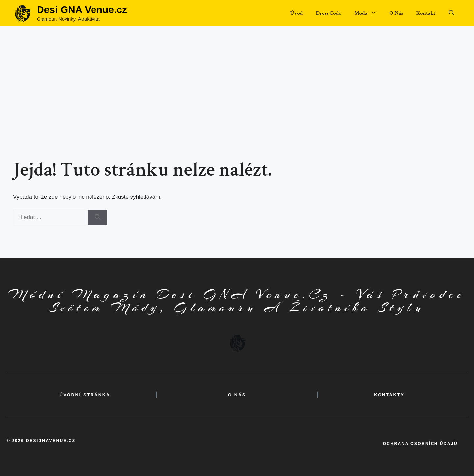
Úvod (296, 13)
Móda (369, 13)
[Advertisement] (237, 76)
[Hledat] (98, 217)
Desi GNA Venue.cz (82, 9)
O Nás (396, 13)
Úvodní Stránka (85, 395)
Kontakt (426, 13)
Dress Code (328, 13)
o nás (237, 395)
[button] (451, 13)
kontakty (389, 395)
